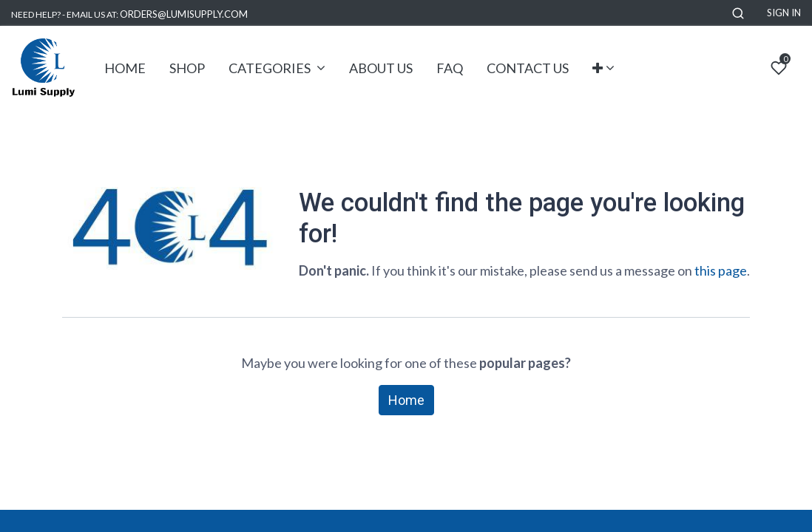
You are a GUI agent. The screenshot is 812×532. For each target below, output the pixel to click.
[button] (738, 13)
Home (406, 400)
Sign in (784, 13)
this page (721, 270)
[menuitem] (125, 68)
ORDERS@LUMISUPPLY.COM (184, 14)
